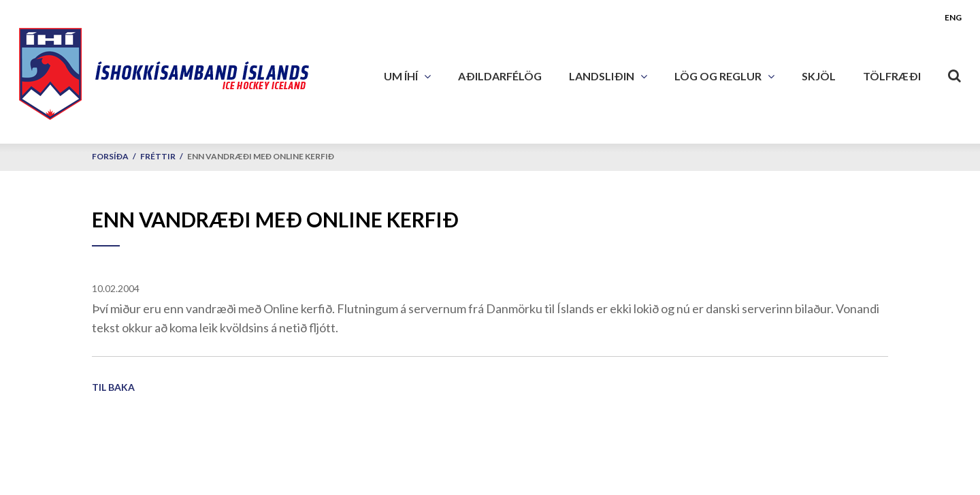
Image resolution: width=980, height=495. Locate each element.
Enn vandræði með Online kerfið (261, 156)
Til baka (113, 387)
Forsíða (110, 156)
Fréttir (158, 156)
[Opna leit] (955, 73)
